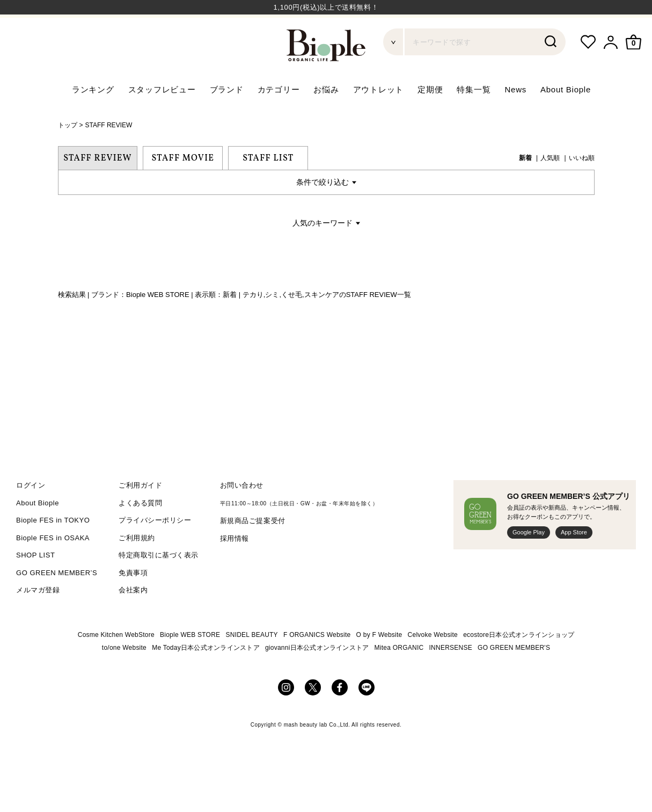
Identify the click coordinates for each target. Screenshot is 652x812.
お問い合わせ (242, 514)
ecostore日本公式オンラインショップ (519, 663)
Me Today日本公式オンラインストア (206, 676)
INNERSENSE (451, 676)
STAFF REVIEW (109, 154)
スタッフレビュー (162, 118)
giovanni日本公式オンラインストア (317, 676)
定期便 (430, 118)
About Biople (566, 118)
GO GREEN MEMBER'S (514, 676)
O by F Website (379, 663)
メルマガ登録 (38, 618)
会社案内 (133, 618)
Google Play (529, 561)
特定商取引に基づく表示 (159, 583)
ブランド (227, 118)
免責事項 (133, 601)
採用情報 (235, 566)
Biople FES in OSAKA (53, 566)
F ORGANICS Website (317, 663)
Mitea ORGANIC (399, 676)
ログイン (31, 514)
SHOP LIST (35, 583)
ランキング (93, 118)
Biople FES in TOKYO (53, 549)
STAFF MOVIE (183, 186)
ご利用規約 (137, 566)
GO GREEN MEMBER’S (57, 601)
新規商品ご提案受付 (253, 549)
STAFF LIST (268, 186)
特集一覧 (474, 118)
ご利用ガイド (140, 514)
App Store (574, 561)
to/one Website (124, 676)
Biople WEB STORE (190, 663)
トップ (68, 154)
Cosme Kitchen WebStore (116, 663)
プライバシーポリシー (155, 549)
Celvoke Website (433, 663)
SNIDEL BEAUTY (251, 663)
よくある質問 (140, 531)
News (515, 118)
